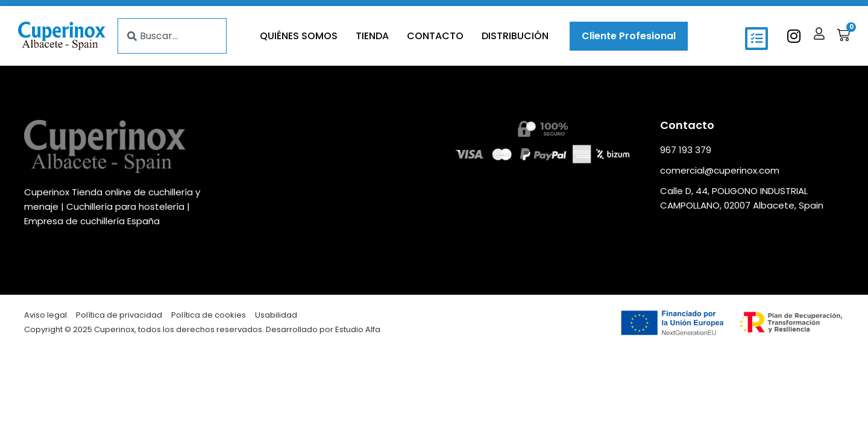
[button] (756, 39)
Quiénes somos (299, 36)
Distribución (515, 36)
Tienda (372, 36)
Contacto (435, 36)
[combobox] (172, 36)
